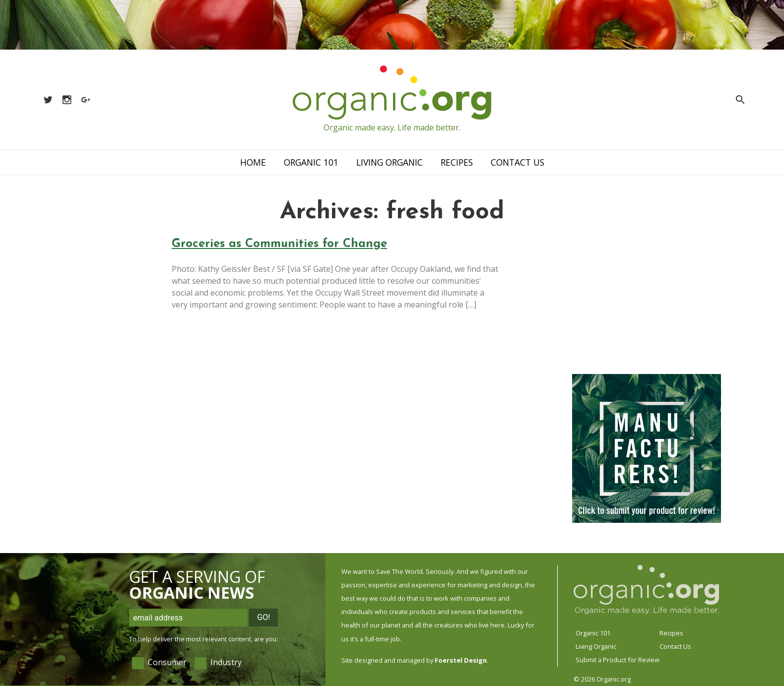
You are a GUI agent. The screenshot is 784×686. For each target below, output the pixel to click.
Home (253, 162)
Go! (263, 617)
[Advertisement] (647, 300)
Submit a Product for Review (618, 660)
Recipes (457, 162)
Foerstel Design (461, 660)
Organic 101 (311, 162)
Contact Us (518, 162)
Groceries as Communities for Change (279, 244)
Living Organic (390, 162)
